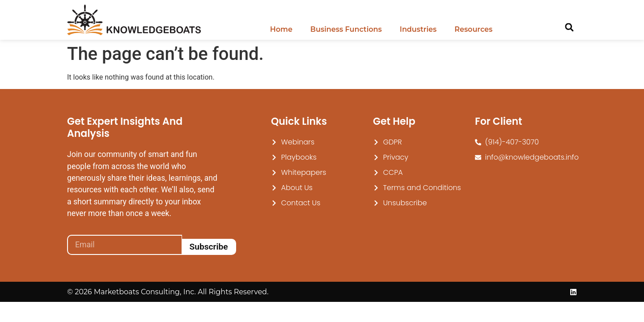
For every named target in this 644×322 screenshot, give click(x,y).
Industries (418, 29)
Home (281, 29)
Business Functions (346, 29)
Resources (473, 29)
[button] (569, 28)
